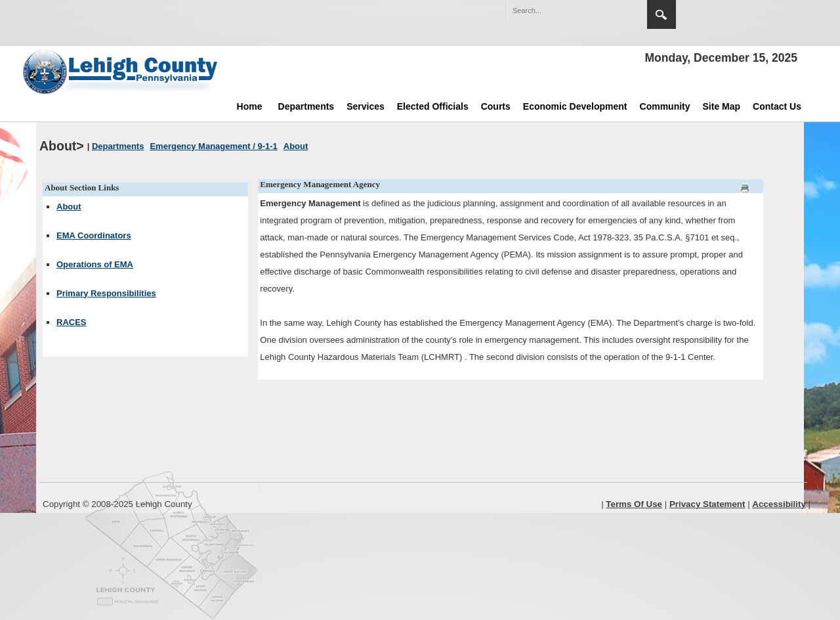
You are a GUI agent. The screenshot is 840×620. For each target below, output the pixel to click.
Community (665, 106)
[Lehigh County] (121, 72)
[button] (609, 10)
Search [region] (661, 14)
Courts (496, 106)
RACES (72, 322)
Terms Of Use (634, 504)
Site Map (722, 106)
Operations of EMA (95, 264)
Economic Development (575, 106)
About (69, 207)
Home (250, 106)
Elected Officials (433, 106)
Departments (306, 106)
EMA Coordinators (94, 235)
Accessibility (779, 504)
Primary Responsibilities (106, 293)
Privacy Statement (707, 504)
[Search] (563, 11)
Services (366, 106)
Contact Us (777, 106)
